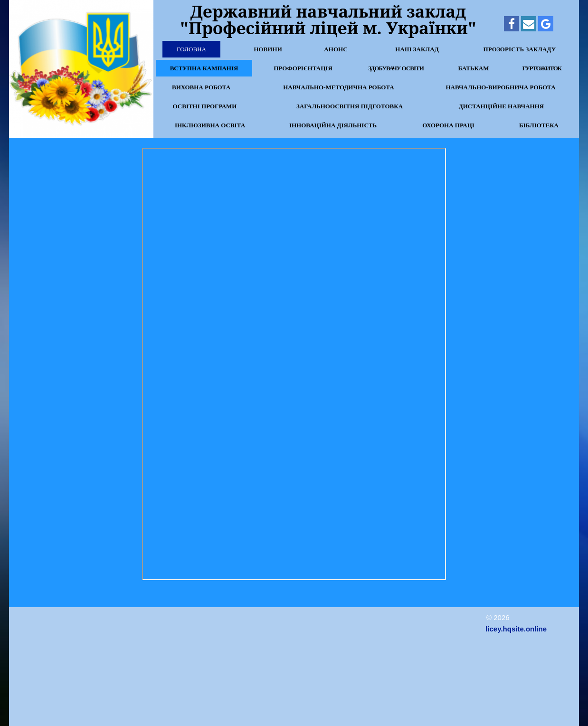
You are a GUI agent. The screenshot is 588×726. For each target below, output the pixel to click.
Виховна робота (201, 87)
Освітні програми (205, 106)
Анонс (336, 49)
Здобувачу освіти (396, 68)
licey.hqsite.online (516, 629)
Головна (191, 49)
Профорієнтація (303, 68)
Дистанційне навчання (501, 106)
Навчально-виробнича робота (500, 87)
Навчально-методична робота (339, 87)
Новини (268, 49)
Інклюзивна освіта (210, 125)
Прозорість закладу (520, 49)
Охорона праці (448, 125)
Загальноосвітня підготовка (350, 106)
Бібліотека (539, 125)
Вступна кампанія (204, 68)
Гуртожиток (541, 68)
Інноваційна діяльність (333, 125)
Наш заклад (417, 49)
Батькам (473, 68)
